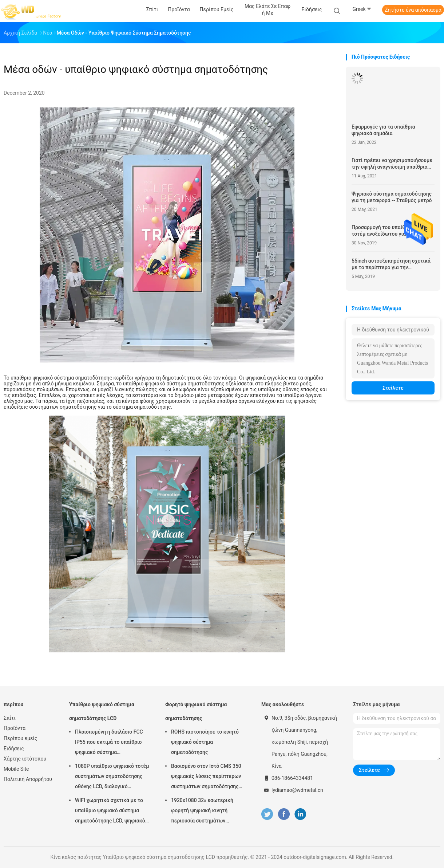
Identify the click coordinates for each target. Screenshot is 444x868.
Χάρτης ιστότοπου (25, 759)
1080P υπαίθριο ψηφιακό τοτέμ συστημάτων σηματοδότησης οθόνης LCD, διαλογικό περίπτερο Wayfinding (112, 777)
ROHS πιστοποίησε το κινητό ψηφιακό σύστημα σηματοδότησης (205, 742)
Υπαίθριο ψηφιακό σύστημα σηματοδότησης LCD (102, 711)
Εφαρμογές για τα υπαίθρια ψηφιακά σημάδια (383, 130)
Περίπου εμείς (21, 738)
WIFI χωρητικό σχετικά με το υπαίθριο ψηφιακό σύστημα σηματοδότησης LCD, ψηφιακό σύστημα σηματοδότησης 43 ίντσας (110, 812)
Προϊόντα (15, 728)
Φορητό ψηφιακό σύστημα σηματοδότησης (196, 711)
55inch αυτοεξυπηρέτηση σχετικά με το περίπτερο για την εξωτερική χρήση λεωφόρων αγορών (391, 264)
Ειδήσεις (14, 749)
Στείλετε (393, 388)
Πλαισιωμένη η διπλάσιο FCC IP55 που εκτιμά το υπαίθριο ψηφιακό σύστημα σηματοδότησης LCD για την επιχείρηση (109, 743)
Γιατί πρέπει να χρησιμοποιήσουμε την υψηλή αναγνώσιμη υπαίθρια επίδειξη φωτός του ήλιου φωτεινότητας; (392, 164)
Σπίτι (10, 718)
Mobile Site (16, 769)
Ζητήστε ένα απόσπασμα (413, 10)
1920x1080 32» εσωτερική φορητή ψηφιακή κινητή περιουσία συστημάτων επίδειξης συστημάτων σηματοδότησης (202, 812)
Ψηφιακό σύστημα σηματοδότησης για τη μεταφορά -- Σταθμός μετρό (392, 197)
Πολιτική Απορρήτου (28, 779)
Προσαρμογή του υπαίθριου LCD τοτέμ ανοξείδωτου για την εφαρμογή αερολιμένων (389, 231)
